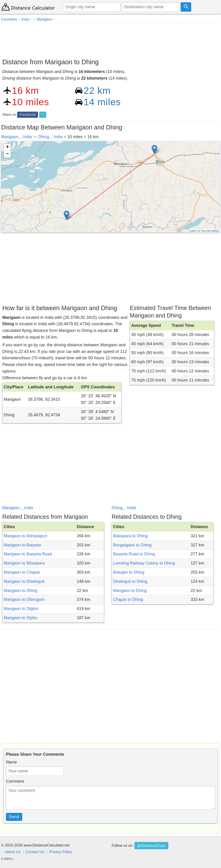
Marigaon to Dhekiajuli (24, 581)
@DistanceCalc (151, 846)
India (27, 137)
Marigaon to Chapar (22, 572)
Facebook (28, 115)
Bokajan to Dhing (129, 572)
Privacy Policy (61, 852)
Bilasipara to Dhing (130, 536)
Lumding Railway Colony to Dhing (144, 563)
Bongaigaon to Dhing (132, 545)
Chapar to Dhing (128, 599)
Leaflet (192, 231)
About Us (13, 852)
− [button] (7, 154)
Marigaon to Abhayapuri (25, 536)
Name (11, 762)
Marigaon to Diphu (20, 618)
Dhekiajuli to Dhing (130, 581)
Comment (15, 781)
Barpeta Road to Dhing (134, 554)
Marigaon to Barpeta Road (28, 554)
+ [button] (7, 147)
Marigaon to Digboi (21, 609)
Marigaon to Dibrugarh (24, 599)
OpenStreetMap (210, 231)
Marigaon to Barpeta (22, 545)
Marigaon (10, 137)
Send (14, 817)
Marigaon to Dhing (20, 591)
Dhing (44, 137)
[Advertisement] (110, 39)
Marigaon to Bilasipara (24, 563)
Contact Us (35, 852)
